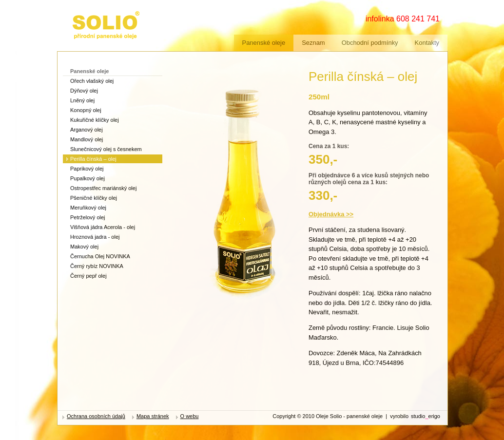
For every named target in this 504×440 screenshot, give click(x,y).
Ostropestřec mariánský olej (103, 188)
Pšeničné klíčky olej (94, 198)
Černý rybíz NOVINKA (97, 266)
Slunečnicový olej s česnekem (106, 149)
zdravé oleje (89, 13)
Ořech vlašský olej (92, 81)
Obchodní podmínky (370, 43)
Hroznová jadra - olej (95, 237)
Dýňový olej (84, 91)
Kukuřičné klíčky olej (95, 120)
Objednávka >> (331, 214)
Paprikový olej (87, 169)
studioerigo (426, 416)
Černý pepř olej (88, 276)
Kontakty (427, 43)
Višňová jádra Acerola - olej (103, 227)
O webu (190, 416)
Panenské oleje (264, 43)
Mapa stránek (153, 416)
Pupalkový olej (87, 178)
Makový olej (84, 247)
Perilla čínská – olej (93, 159)
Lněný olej (82, 100)
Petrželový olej (88, 217)
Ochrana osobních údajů (96, 416)
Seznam (313, 43)
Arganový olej (87, 130)
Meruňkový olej (88, 208)
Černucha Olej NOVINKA (100, 256)
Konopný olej (86, 110)
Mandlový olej (87, 139)
